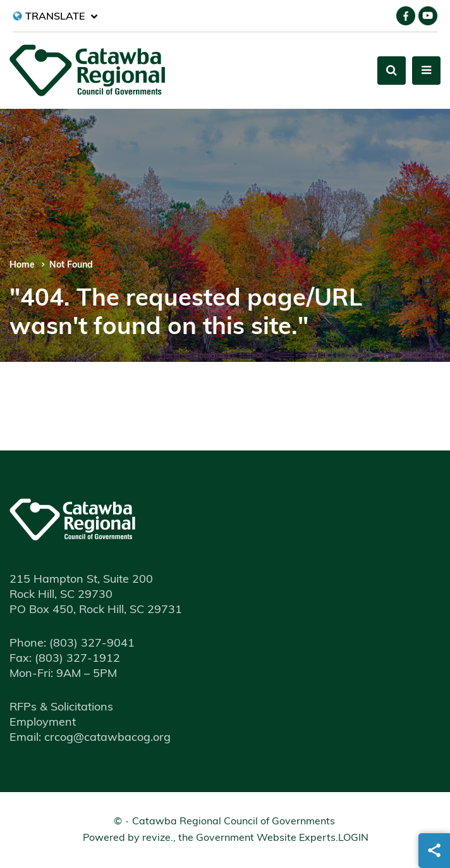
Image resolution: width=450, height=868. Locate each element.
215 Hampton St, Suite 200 (81, 580)
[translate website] (55, 16)
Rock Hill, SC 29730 (61, 595)
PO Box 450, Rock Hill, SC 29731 (96, 610)
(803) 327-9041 (72, 644)
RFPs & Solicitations (61, 708)
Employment (43, 723)
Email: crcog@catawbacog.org (90, 738)
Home (22, 265)
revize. (158, 838)
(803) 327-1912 (65, 659)
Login (353, 838)
